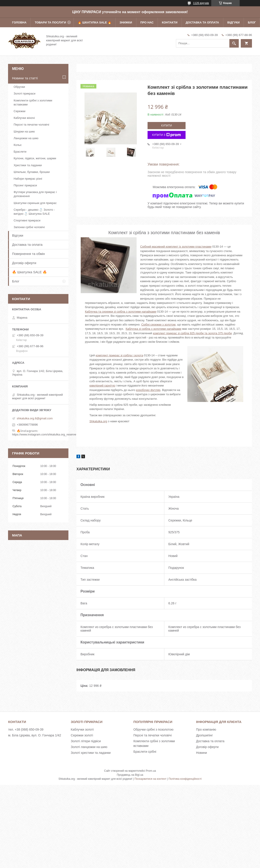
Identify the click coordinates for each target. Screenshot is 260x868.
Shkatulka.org (98, 421)
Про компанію (206, 729)
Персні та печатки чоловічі (31, 125)
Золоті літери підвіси (86, 741)
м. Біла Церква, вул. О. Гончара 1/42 (35, 735)
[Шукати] (234, 43)
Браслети (20, 152)
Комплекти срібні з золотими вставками (33, 102)
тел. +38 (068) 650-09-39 (26, 729)
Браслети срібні (145, 752)
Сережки (20, 111)
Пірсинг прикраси (25, 185)
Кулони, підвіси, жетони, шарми (35, 158)
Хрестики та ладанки (28, 165)
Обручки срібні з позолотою (153, 729)
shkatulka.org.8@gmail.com (35, 418)
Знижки (126, 22)
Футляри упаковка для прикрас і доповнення (35, 194)
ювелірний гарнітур (102, 386)
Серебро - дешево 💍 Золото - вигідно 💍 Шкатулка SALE (34, 212)
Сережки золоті (82, 735)
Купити (167, 126)
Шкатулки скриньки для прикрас (35, 203)
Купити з (167, 135)
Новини (202, 753)
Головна (19, 22)
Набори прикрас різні (28, 179)
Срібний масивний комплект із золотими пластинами (176, 247)
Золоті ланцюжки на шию (89, 747)
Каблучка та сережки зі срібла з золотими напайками (121, 312)
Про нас (147, 22)
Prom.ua (151, 771)
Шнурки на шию (24, 131)
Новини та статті (25, 78)
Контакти (170, 22)
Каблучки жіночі (24, 118)
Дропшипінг (204, 735)
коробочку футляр (148, 390)
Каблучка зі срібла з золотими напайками (153, 329)
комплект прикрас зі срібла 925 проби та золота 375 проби (192, 333)
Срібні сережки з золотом (158, 325)
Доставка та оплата (202, 22)
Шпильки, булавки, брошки (32, 172)
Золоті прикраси (24, 94)
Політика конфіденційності (185, 779)
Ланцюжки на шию (26, 138)
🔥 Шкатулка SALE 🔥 (94, 22)
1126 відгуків (201, 3)
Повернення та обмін (29, 254)
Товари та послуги (50, 22)
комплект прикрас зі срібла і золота (119, 355)
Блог (252, 22)
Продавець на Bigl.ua (130, 775)
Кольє (18, 145)
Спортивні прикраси (27, 220)
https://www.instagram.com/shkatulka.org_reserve (44, 434)
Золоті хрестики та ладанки (91, 753)
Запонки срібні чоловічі (29, 227)
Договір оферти (24, 263)
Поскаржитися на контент (150, 779)
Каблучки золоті (82, 729)
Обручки (19, 87)
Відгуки (234, 22)
